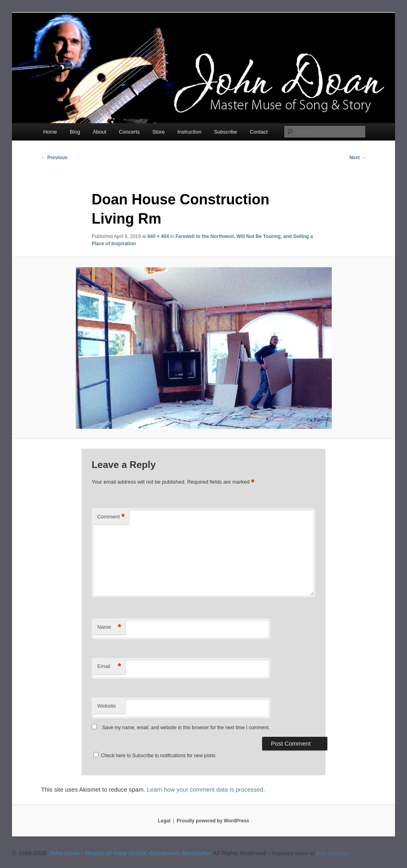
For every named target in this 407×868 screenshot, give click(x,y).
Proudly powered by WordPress (213, 821)
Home (50, 132)
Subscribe (226, 132)
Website (107, 706)
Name (109, 627)
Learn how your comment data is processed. (206, 789)
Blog (75, 132)
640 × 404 (158, 236)
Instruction (189, 132)
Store (159, 132)
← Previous (54, 158)
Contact (259, 132)
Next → (358, 158)
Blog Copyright (333, 854)
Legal (164, 821)
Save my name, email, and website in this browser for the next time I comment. (186, 728)
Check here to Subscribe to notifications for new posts (154, 756)
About (100, 132)
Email (109, 667)
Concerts (129, 132)
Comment (111, 517)
